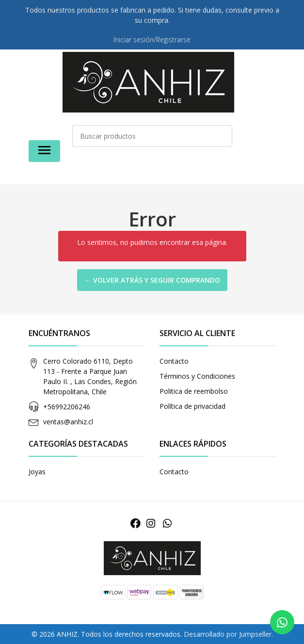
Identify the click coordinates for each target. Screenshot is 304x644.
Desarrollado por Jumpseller (228, 634)
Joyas (37, 472)
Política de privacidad (192, 406)
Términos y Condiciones (197, 376)
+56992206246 (67, 407)
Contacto (174, 361)
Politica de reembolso (194, 391)
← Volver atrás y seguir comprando (152, 280)
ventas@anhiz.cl (68, 422)
